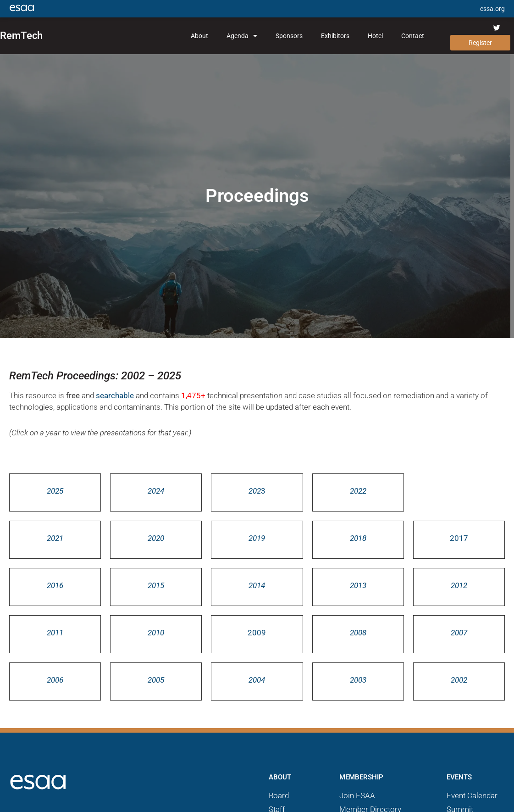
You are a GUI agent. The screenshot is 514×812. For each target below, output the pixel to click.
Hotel (375, 36)
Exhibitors (335, 36)
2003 (358, 680)
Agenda (242, 36)
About (199, 36)
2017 (459, 538)
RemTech (21, 36)
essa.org (492, 9)
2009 (257, 633)
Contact (413, 36)
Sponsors (289, 36)
